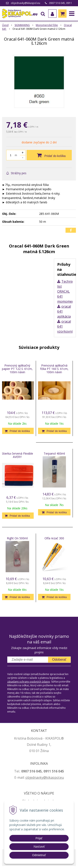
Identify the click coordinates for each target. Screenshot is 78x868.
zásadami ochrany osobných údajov (29, 682)
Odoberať (59, 660)
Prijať (39, 838)
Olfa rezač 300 (54, 538)
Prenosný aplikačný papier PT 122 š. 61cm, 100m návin (17, 369)
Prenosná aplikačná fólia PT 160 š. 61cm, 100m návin (54, 369)
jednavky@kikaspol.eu (47, 777)
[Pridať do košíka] (49, 155)
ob (27, 777)
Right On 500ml (17, 538)
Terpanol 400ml (54, 453)
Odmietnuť (39, 855)
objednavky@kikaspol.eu (25, 3)
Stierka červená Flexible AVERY (17, 455)
